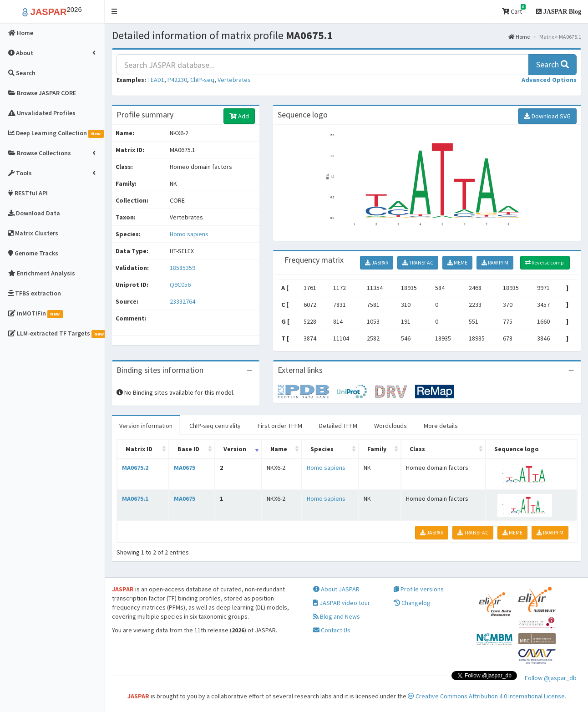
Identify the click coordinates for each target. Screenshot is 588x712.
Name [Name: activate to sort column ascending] (279, 449)
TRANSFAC (418, 262)
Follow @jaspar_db (551, 678)
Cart (514, 10)
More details (441, 426)
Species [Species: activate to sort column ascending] (322, 449)
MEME (457, 262)
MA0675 (185, 468)
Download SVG (547, 116)
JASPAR (377, 262)
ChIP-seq (202, 80)
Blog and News (337, 616)
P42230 (177, 80)
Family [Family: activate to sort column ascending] (377, 449)
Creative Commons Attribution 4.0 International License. (487, 696)
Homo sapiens (189, 234)
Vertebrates (234, 80)
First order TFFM (280, 426)
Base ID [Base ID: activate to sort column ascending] (188, 449)
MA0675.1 (135, 498)
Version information (146, 426)
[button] (114, 12)
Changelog (412, 603)
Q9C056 (181, 285)
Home (519, 37)
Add (239, 116)
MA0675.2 (135, 468)
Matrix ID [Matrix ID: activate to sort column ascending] (139, 449)
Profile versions (419, 589)
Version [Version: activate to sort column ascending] (235, 449)
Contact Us (332, 630)
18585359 (182, 268)
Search (553, 64)
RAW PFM (495, 262)
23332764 (182, 301)
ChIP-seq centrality (215, 426)
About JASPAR (336, 589)
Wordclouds (390, 426)
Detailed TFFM (338, 426)
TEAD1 (156, 80)
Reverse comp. (545, 262)
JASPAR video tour (342, 603)
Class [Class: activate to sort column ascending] (417, 449)
